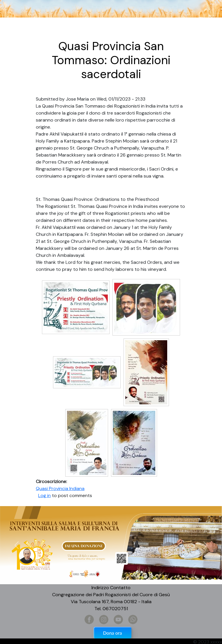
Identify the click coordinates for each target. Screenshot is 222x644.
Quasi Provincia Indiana (60, 488)
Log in (44, 495)
